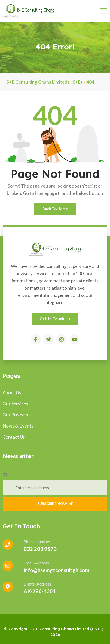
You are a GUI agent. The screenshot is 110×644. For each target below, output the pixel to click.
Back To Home (55, 209)
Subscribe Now (55, 503)
